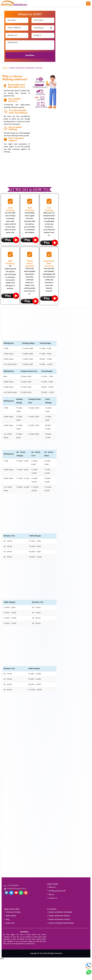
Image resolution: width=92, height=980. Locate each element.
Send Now (30, 55)
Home (5, 68)
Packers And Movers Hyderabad (22, 68)
